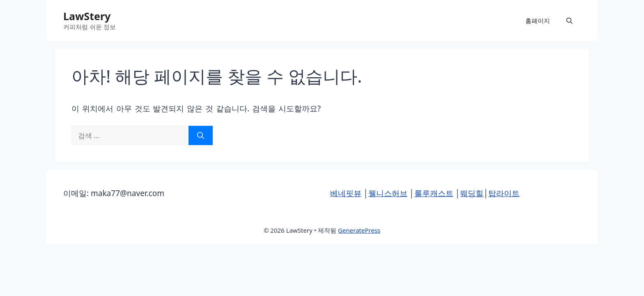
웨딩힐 (472, 193)
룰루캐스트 (434, 193)
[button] (569, 21)
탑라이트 (504, 193)
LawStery (87, 16)
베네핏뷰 (346, 193)
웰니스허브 (388, 193)
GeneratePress (359, 230)
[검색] (201, 136)
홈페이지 (538, 21)
